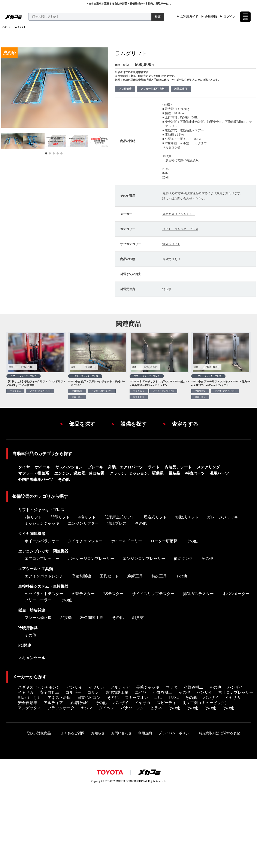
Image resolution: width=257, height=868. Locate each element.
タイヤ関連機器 (32, 534)
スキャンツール (32, 658)
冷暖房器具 (28, 628)
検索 (158, 17)
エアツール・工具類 (36, 569)
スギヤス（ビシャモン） (179, 214)
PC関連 (25, 645)
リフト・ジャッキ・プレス (180, 229)
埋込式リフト (171, 244)
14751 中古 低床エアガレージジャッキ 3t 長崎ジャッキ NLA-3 (97, 383)
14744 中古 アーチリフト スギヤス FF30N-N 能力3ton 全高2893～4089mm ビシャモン (159, 383)
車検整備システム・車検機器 (43, 586)
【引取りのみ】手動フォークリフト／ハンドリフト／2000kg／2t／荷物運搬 (36, 383)
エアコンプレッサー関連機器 (43, 551)
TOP (4, 27)
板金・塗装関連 (32, 610)
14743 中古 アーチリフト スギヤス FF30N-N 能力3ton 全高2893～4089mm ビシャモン (221, 383)
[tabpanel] (12, 141)
